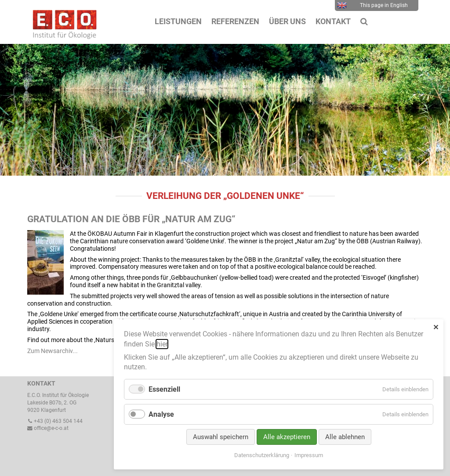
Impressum (309, 455)
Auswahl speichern (221, 437)
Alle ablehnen (345, 437)
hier (162, 344)
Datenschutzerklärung (262, 455)
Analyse (161, 414)
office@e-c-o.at (48, 428)
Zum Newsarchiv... (53, 351)
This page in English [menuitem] (372, 5)
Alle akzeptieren (287, 437)
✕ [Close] (436, 327)
